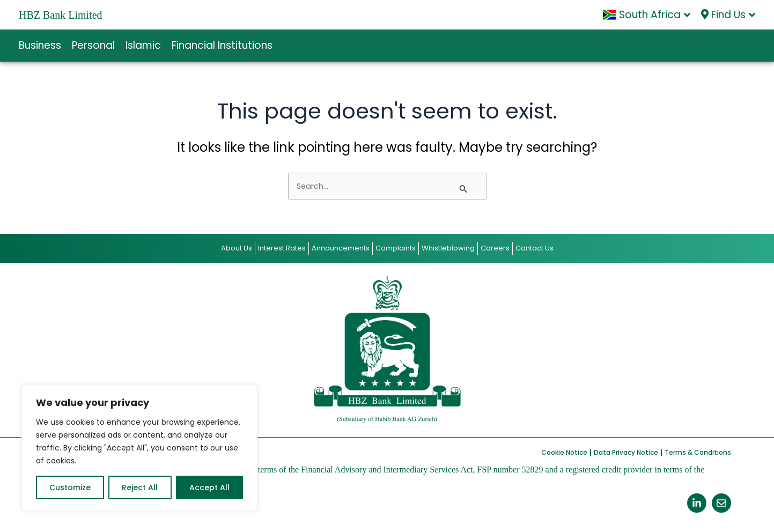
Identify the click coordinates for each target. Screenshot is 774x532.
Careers (536, 256)
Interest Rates (240, 256)
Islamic (143, 45)
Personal (93, 45)
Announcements (322, 256)
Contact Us (592, 256)
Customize (70, 487)
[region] (139, 448)
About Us (176, 256)
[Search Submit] (463, 189)
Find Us (728, 15)
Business (40, 45)
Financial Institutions (222, 45)
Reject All (140, 487)
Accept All (209, 487)
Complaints (399, 256)
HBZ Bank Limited (73, 15)
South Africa (647, 15)
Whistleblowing (472, 256)
